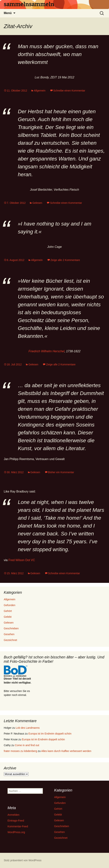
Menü (8, 13)
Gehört (8, 611)
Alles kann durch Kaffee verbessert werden (66, 751)
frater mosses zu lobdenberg (20, 751)
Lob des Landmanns (28, 728)
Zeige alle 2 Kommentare (65, 260)
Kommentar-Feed (18, 826)
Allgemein (40, 91)
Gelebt (8, 617)
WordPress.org (16, 832)
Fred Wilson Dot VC (22, 560)
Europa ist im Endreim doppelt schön (50, 734)
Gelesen (37, 203)
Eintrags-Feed (16, 821)
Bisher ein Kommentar (61, 472)
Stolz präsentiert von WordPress (23, 860)
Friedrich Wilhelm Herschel (47, 351)
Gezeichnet (10, 640)
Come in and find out (27, 745)
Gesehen (9, 634)
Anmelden (13, 815)
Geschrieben (11, 628)
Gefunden (10, 605)
